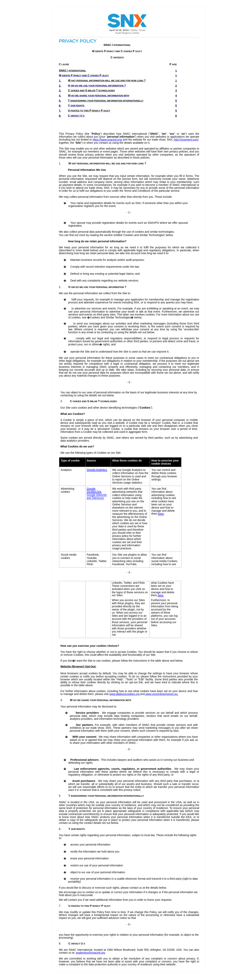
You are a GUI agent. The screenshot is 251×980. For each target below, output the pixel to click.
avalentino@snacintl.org (90, 953)
